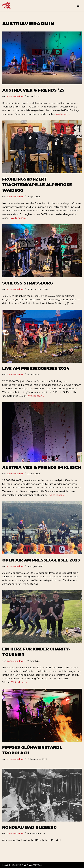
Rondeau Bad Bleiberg (29, 827)
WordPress (35, 865)
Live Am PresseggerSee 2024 (36, 368)
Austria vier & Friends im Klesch (42, 467)
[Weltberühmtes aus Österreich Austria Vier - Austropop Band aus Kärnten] (7, 6)
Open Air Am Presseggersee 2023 (41, 560)
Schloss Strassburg (28, 283)
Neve (5, 865)
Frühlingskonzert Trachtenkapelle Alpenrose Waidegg (37, 185)
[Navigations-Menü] (78, 6)
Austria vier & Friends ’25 (33, 90)
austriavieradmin (15, 96)
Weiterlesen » (64, 114)
